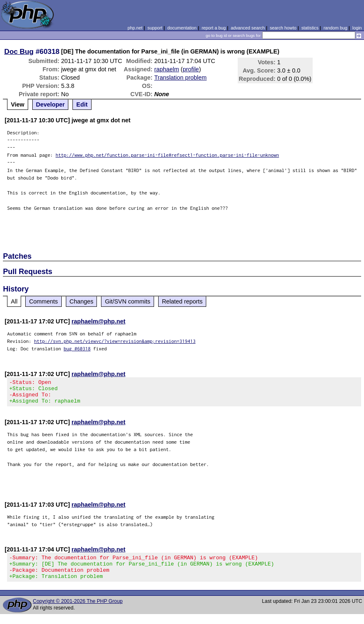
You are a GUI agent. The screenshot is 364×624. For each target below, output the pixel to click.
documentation (182, 28)
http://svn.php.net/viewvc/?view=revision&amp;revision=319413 (115, 341)
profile (191, 69)
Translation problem (180, 78)
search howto (283, 28)
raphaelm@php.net (99, 321)
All (14, 301)
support (155, 28)
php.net (135, 28)
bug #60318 (77, 348)
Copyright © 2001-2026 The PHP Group (78, 611)
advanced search (248, 28)
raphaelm (166, 69)
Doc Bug (19, 51)
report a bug (214, 28)
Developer (51, 104)
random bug (335, 28)
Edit (82, 104)
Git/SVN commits (128, 301)
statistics (310, 28)
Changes (82, 301)
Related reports (182, 301)
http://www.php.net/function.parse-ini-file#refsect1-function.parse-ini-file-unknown (167, 155)
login (357, 28)
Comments (43, 301)
